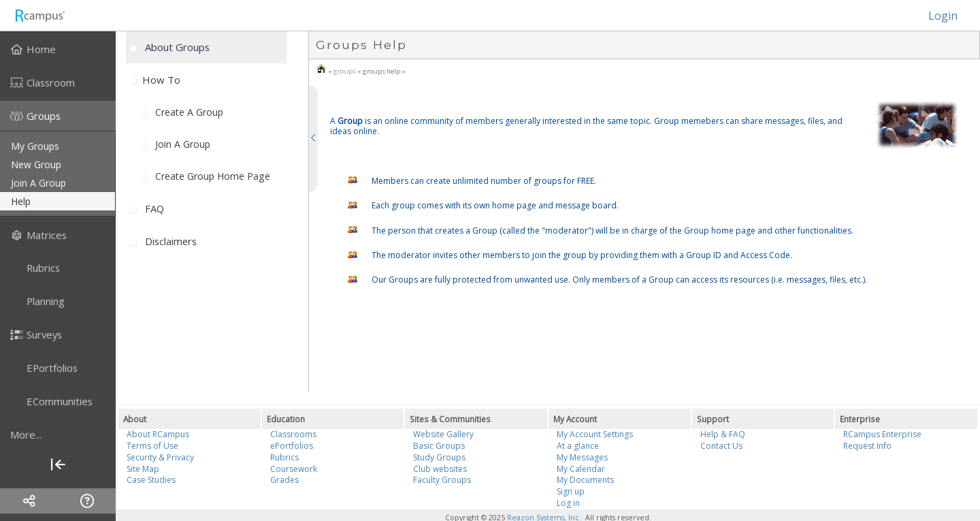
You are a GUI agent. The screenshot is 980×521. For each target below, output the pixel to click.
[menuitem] (58, 49)
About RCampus (158, 434)
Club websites (440, 469)
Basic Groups (439, 446)
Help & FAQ (723, 434)
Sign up (571, 491)
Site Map (143, 469)
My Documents (585, 480)
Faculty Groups (442, 480)
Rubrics (284, 457)
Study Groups (439, 457)
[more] (58, 435)
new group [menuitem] (36, 164)
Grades (284, 480)
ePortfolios (292, 446)
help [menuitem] (21, 201)
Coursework (294, 469)
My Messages (582, 457)
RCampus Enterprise (882, 434)
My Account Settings (595, 434)
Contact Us (721, 446)
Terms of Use (152, 446)
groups (345, 71)
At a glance (578, 446)
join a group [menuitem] (38, 183)
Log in (568, 503)
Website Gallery (443, 434)
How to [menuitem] (161, 80)
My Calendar (581, 469)
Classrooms (293, 434)
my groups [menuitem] (35, 146)
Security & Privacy (160, 457)
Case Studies (151, 480)
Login (936, 16)
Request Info (867, 446)
